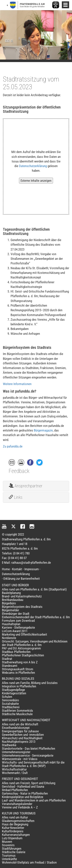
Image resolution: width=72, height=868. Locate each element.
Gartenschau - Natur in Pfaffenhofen (25, 793)
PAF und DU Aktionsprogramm (21, 648)
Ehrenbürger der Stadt (16, 614)
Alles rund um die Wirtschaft (20, 724)
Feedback (19, 471)
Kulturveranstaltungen (16, 835)
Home (6, 569)
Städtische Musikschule (17, 714)
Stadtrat (7, 659)
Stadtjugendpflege (13, 690)
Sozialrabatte (10, 704)
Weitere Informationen (17, 384)
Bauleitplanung (11, 593)
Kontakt (17, 569)
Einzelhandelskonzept (16, 728)
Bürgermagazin (43, 430)
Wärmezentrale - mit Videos (20, 759)
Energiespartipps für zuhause (20, 731)
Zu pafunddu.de (13, 446)
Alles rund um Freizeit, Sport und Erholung (29, 783)
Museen (7, 842)
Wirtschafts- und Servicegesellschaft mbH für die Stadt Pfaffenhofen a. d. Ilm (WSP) (33, 764)
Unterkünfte (9, 859)
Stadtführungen (12, 849)
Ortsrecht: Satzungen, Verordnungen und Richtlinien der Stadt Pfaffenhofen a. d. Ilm (35, 643)
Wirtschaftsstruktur (14, 769)
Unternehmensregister (16, 752)
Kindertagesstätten (14, 693)
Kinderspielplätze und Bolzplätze (23, 797)
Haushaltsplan (11, 624)
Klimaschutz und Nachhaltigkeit (22, 738)
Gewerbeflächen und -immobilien (23, 735)
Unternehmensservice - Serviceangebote (28, 755)
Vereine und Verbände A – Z (20, 807)
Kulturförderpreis (13, 831)
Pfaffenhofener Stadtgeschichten (23, 655)
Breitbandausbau (13, 600)
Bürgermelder (10, 610)
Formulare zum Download (18, 621)
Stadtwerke (9, 745)
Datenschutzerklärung (33, 166)
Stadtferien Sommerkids (17, 711)
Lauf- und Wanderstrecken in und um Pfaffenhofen (34, 800)
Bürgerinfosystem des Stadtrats (22, 607)
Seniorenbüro (10, 700)
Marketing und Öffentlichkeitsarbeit (24, 634)
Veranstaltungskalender (17, 804)
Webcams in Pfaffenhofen (18, 673)
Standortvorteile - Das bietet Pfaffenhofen (29, 749)
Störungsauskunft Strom (18, 669)
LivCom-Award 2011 (15, 631)
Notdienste (9, 638)
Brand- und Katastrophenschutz (22, 596)
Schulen (7, 697)
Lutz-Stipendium (12, 838)
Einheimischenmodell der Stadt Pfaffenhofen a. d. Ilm (36, 617)
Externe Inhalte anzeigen (36, 181)
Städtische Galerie (14, 852)
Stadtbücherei (11, 707)
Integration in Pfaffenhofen (19, 686)
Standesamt (10, 666)
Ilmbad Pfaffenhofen (15, 790)
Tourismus (9, 855)
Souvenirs (8, 845)
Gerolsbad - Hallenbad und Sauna (23, 786)
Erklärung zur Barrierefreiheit (22, 579)
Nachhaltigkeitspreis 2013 (19, 742)
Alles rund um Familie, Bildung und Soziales (30, 683)
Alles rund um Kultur (15, 817)
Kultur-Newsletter (13, 828)
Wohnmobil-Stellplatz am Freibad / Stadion (29, 862)
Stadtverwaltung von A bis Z (20, 662)
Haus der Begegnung (15, 824)
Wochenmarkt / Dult (15, 773)
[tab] (36, 486)
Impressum (32, 569)
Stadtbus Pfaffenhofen (16, 652)
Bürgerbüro (9, 603)
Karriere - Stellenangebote (18, 627)
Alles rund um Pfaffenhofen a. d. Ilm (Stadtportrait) (34, 589)
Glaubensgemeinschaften (18, 821)
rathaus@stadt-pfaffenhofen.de (31, 563)
